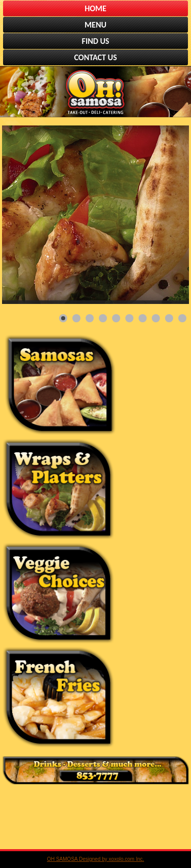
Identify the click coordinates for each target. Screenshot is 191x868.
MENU (95, 25)
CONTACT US (96, 57)
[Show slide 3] (90, 318)
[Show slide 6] (129, 318)
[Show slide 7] (143, 318)
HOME (95, 8)
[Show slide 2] (76, 318)
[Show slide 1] (63, 318)
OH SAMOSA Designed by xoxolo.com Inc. (95, 859)
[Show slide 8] (156, 318)
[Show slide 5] (116, 318)
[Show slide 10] (182, 318)
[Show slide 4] (103, 318)
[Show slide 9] (169, 318)
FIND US (96, 41)
